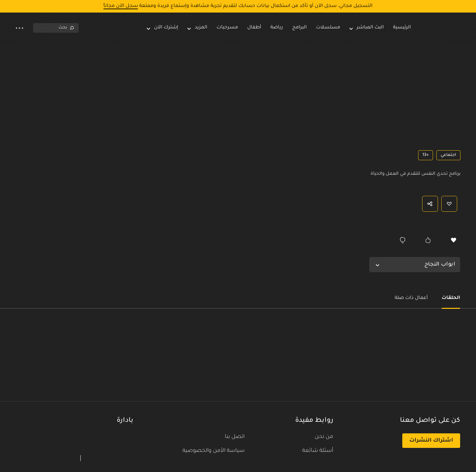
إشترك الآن (162, 28)
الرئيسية (402, 28)
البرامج (299, 28)
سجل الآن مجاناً (121, 6)
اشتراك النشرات (431, 441)
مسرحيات (227, 28)
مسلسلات (328, 28)
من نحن (324, 437)
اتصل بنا (235, 437)
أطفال (254, 28)
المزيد (201, 28)
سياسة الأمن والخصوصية (214, 451)
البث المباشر (370, 28)
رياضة (277, 28)
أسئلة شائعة (318, 451)
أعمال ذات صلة (411, 298)
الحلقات (451, 298)
